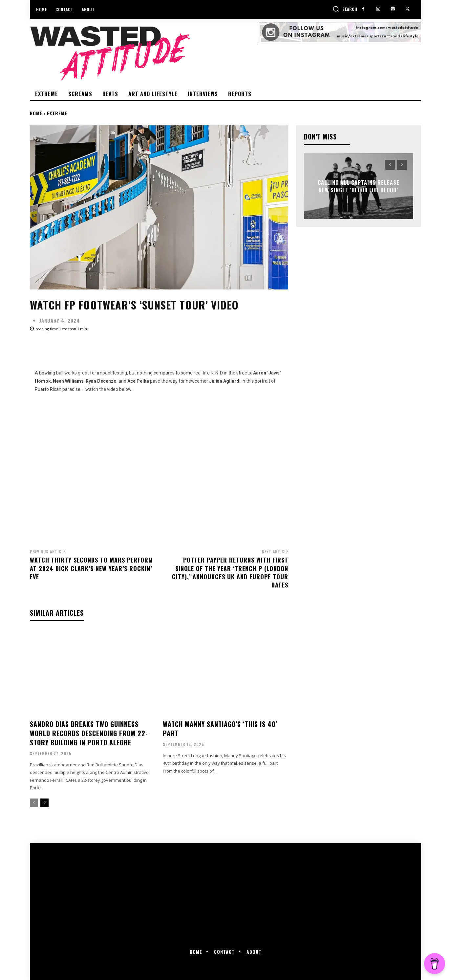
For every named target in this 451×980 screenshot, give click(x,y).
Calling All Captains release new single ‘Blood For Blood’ (359, 186)
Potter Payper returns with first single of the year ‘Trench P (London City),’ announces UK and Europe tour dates (230, 572)
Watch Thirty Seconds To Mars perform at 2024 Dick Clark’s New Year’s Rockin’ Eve (91, 568)
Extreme (57, 113)
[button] (345, 9)
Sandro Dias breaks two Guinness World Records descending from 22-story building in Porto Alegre (89, 733)
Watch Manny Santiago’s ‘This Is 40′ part (220, 729)
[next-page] (44, 803)
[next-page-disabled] (402, 165)
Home (36, 113)
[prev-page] (34, 803)
